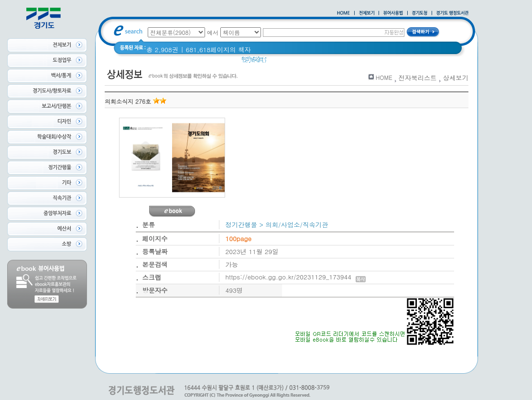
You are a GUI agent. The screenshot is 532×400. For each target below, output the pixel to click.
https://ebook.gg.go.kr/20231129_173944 (296, 277)
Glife (279, 62)
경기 (352, 62)
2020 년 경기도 (316, 62)
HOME (384, 77)
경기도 (375, 62)
